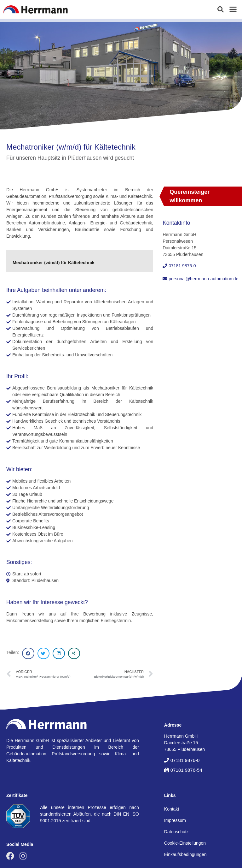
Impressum (175, 820)
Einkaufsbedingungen (185, 854)
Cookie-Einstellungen (185, 843)
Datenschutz (176, 832)
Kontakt (172, 809)
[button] (221, 9)
